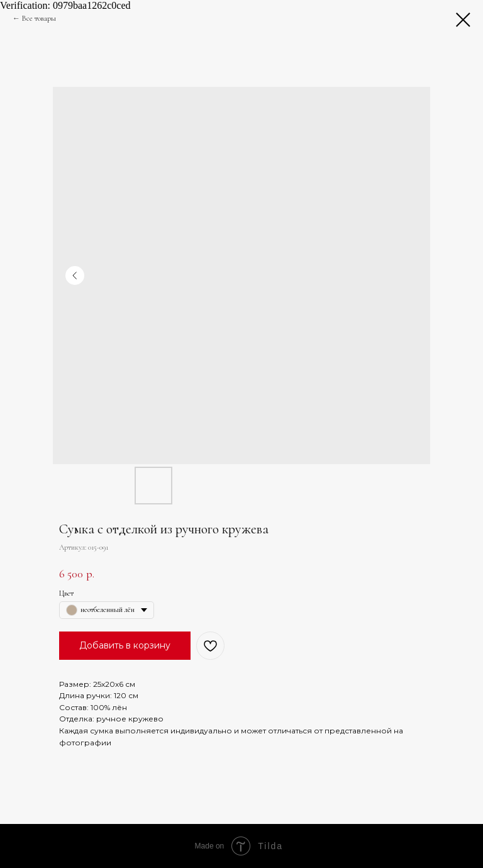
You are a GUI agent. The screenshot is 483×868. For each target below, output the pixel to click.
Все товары (39, 18)
